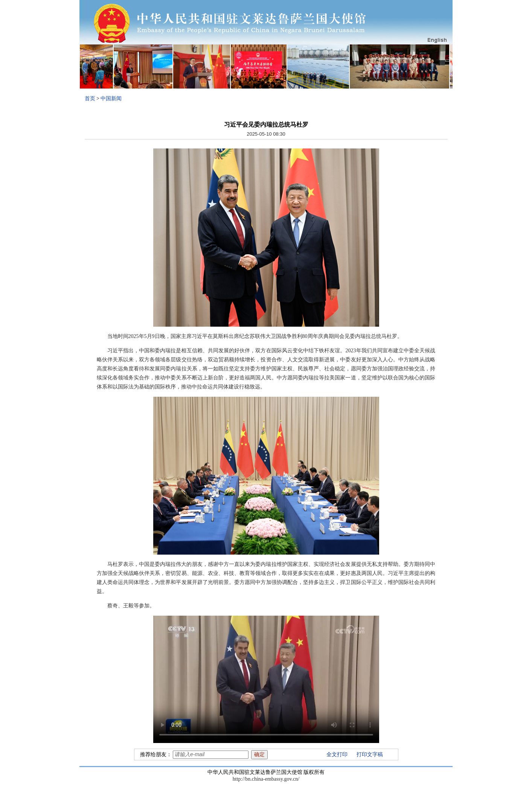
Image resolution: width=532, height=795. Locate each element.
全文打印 (337, 754)
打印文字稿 (370, 754)
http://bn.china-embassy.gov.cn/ (266, 779)
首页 (90, 99)
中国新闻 (111, 99)
